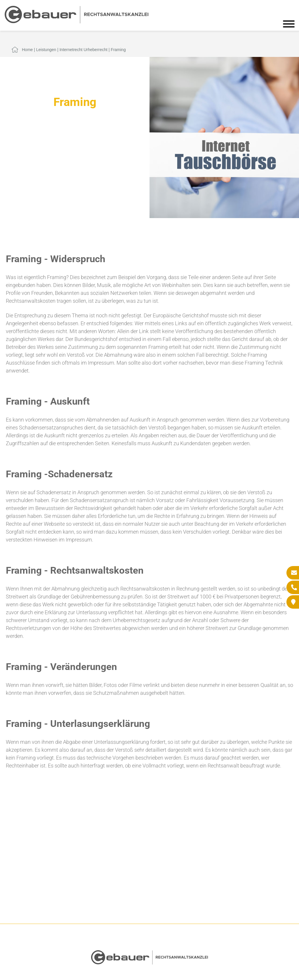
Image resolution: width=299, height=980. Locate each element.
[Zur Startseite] (77, 21)
